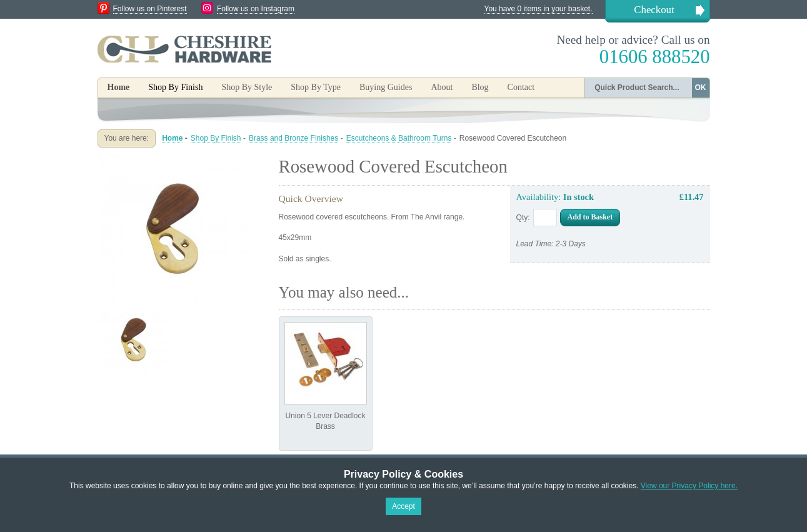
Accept (403, 506)
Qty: (523, 218)
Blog (480, 87)
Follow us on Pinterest (150, 9)
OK (701, 88)
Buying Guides (386, 87)
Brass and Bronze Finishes (293, 138)
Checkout (654, 10)
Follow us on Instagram (256, 9)
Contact (521, 87)
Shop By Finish (216, 138)
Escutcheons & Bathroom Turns (399, 138)
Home (119, 87)
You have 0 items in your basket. (539, 9)
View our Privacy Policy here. (689, 486)
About (442, 87)
